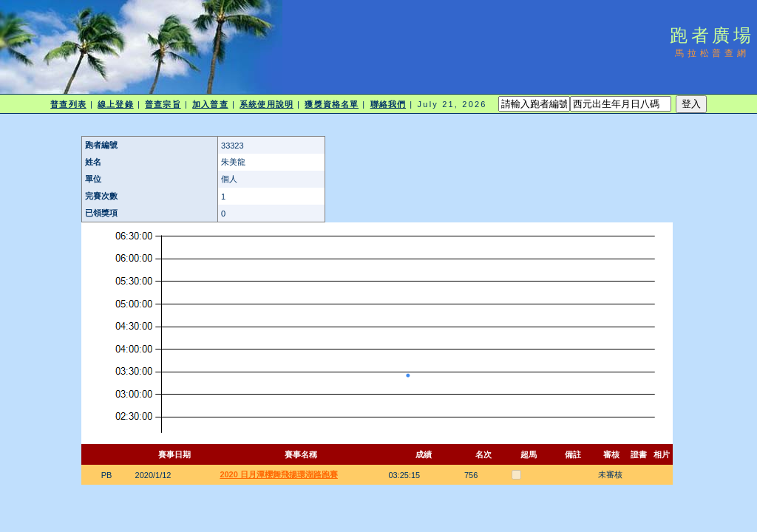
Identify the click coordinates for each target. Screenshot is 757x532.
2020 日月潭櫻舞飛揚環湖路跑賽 (279, 474)
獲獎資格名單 (332, 104)
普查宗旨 (163, 104)
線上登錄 (115, 104)
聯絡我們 (388, 104)
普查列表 (68, 104)
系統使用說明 (267, 104)
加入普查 (210, 104)
